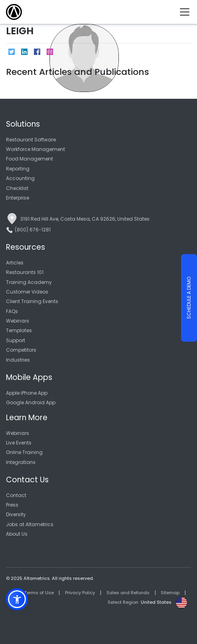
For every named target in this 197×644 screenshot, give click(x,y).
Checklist (17, 188)
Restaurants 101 (25, 272)
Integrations (21, 462)
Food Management (30, 159)
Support (16, 340)
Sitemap (170, 593)
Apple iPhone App (27, 393)
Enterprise (18, 198)
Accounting (20, 178)
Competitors (21, 350)
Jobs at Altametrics (30, 524)
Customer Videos (27, 292)
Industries (18, 360)
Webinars (18, 321)
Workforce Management (35, 149)
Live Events (19, 443)
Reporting (18, 169)
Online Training (24, 452)
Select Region (123, 602)
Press (12, 505)
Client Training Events (32, 301)
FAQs (12, 311)
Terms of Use (39, 593)
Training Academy (29, 282)
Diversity (16, 514)
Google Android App (31, 402)
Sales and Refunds (128, 593)
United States (156, 602)
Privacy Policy (80, 593)
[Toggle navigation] (188, 12)
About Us (17, 534)
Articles (15, 263)
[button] (17, 599)
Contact (16, 495)
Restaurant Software (31, 140)
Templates (19, 330)
